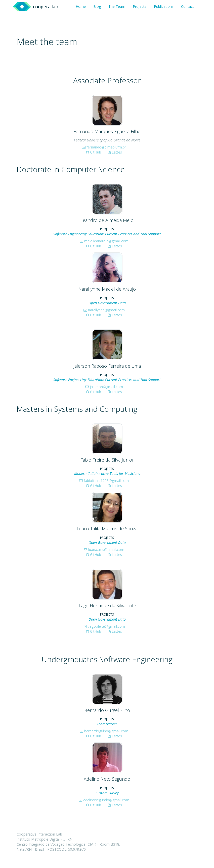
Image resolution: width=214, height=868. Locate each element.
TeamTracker (107, 724)
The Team (117, 6)
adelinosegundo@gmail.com (104, 800)
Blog (97, 6)
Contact (187, 6)
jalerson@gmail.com (104, 387)
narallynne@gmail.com (104, 310)
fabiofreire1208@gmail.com (104, 481)
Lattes (115, 152)
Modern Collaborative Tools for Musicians (107, 474)
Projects (140, 6)
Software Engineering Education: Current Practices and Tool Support (107, 234)
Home (81, 6)
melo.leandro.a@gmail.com (104, 241)
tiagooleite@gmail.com (104, 626)
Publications (164, 6)
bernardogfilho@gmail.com (104, 731)
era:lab (46, 7)
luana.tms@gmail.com (104, 550)
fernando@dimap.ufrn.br (104, 147)
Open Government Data (107, 303)
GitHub (94, 152)
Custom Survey (107, 793)
